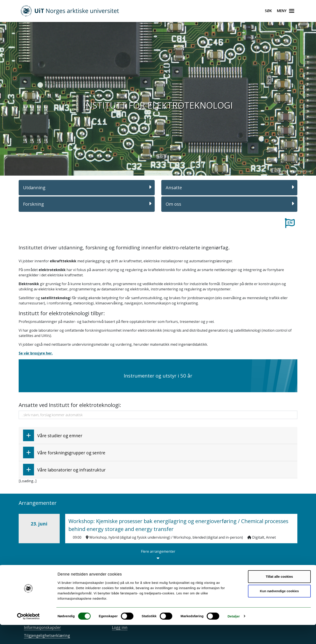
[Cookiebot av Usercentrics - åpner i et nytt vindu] (28, 635)
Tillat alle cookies (279, 596)
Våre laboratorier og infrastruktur (64, 470)
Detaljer (234, 635)
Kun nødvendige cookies (279, 610)
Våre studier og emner (53, 435)
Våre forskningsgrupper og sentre (64, 452)
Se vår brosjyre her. (36, 353)
